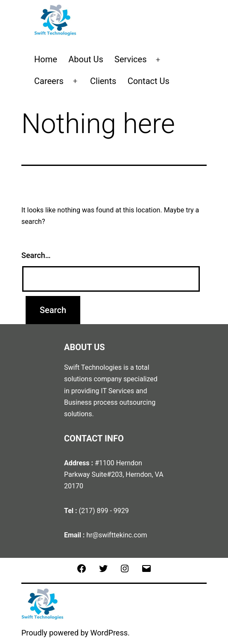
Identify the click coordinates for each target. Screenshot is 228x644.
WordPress (109, 633)
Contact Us (149, 81)
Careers (49, 81)
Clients (103, 81)
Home (46, 59)
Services (130, 59)
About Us (86, 59)
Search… (36, 255)
